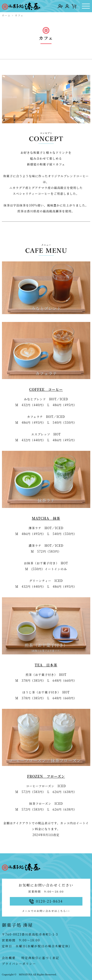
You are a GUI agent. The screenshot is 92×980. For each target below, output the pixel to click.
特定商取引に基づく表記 (40, 958)
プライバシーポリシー (19, 964)
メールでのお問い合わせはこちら (46, 911)
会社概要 (9, 958)
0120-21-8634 (46, 901)
